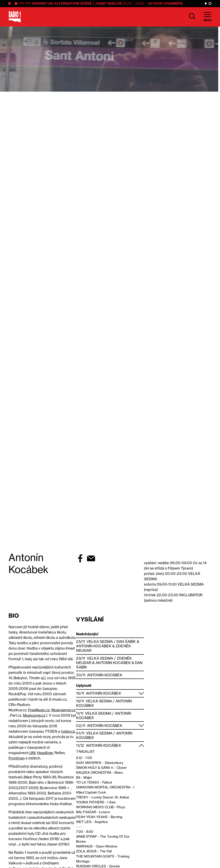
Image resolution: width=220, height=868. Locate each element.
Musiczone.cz (34, 715)
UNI (32, 753)
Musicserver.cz (63, 710)
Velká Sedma (100, 642)
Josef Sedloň (108, 3)
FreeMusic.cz (39, 710)
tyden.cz (68, 731)
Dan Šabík (126, 642)
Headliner (45, 753)
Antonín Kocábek (94, 646)
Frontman (17, 758)
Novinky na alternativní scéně (62, 3)
